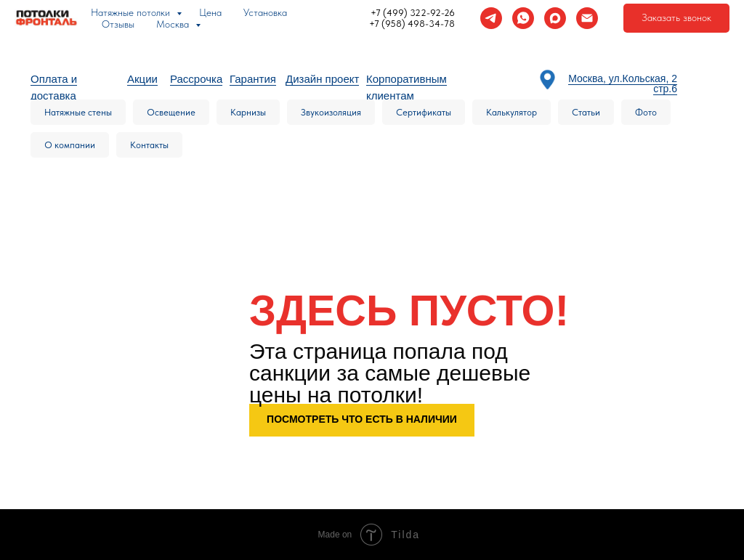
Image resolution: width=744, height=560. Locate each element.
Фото (646, 112)
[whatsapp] (523, 18)
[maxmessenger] (555, 18)
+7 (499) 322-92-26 (413, 13)
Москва (174, 24)
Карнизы (248, 112)
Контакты (149, 145)
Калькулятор (511, 112)
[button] (676, 18)
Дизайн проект (322, 79)
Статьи (586, 112)
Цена (210, 12)
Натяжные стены (78, 112)
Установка (265, 12)
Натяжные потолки (132, 12)
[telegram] (491, 18)
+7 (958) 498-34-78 (412, 24)
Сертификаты (424, 112)
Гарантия (253, 79)
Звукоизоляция (331, 112)
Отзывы (118, 24)
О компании (70, 145)
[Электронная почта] (587, 18)
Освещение (171, 112)
